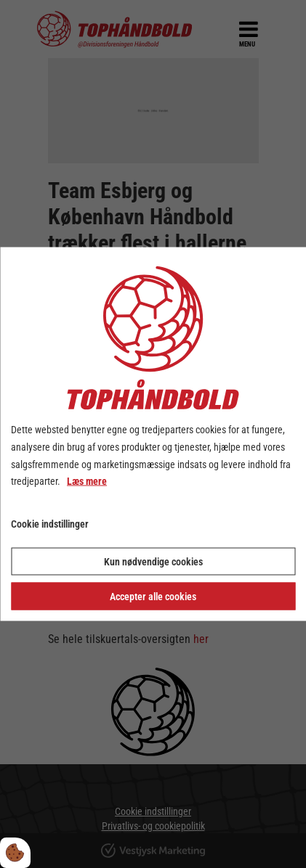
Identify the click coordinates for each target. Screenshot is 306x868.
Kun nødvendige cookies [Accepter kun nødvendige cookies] (153, 561)
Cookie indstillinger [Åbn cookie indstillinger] (50, 524)
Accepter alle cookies (153, 596)
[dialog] (153, 434)
